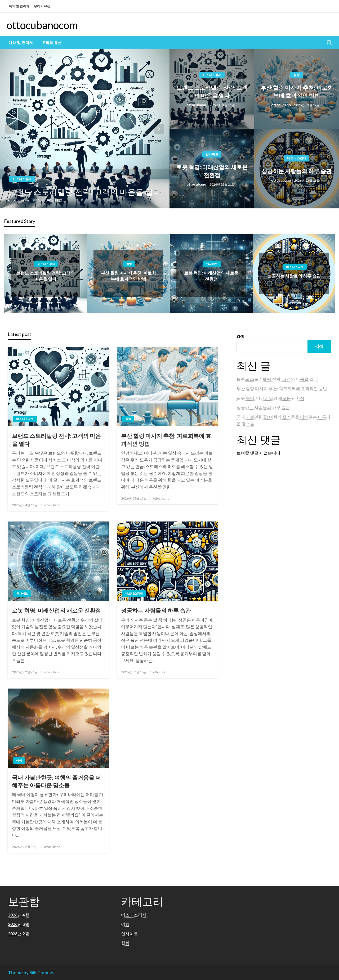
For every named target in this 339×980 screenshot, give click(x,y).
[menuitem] (21, 43)
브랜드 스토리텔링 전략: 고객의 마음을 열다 (84, 192)
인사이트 (212, 154)
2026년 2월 (19, 934)
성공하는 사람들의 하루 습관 (297, 171)
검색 (240, 336)
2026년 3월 (19, 924)
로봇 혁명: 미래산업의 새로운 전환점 (212, 171)
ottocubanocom (42, 25)
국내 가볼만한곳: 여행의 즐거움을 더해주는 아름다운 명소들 (56, 781)
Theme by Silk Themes (31, 972)
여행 (19, 760)
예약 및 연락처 (19, 6)
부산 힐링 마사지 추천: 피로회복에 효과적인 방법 (297, 91)
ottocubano (19, 200)
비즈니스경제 (22, 179)
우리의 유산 (42, 6)
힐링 (297, 75)
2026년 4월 (19, 915)
